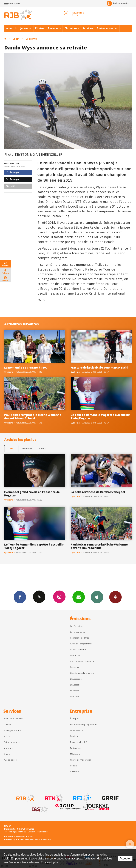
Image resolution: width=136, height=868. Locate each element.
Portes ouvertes (107, 28)
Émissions (54, 28)
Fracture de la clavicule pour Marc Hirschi (99, 367)
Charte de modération (81, 760)
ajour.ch (11, 28)
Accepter (125, 858)
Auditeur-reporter (118, 3)
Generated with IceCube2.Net (38, 839)
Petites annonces (12, 742)
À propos (74, 719)
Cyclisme (31, 39)
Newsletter (75, 772)
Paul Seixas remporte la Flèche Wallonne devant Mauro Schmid (33, 416)
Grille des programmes (81, 644)
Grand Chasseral (78, 649)
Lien (11, 186)
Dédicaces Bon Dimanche (82, 661)
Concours (75, 696)
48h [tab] (11, 448)
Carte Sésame (77, 730)
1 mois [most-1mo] (42, 448)
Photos (40, 28)
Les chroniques (77, 632)
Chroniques (72, 28)
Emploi (7, 754)
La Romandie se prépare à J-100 (26, 367)
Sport (16, 39)
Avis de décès (10, 760)
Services (88, 28)
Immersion (75, 655)
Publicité (74, 736)
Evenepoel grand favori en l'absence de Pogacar (32, 494)
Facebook (20, 597)
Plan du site (42, 832)
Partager (13, 172)
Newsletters (79, 597)
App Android (115, 597)
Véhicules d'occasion (13, 719)
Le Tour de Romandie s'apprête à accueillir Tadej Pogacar (100, 416)
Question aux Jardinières (82, 673)
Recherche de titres (80, 638)
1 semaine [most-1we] (27, 448)
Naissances (75, 667)
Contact (74, 766)
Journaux (26, 28)
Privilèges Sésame (12, 730)
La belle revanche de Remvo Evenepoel (98, 492)
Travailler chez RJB (79, 742)
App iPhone (97, 597)
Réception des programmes (83, 724)
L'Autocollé (75, 685)
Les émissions (77, 626)
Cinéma (7, 724)
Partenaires (76, 748)
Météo (7, 736)
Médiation (75, 754)
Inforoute (8, 748)
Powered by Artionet (14, 839)
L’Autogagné (76, 679)
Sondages (75, 691)
